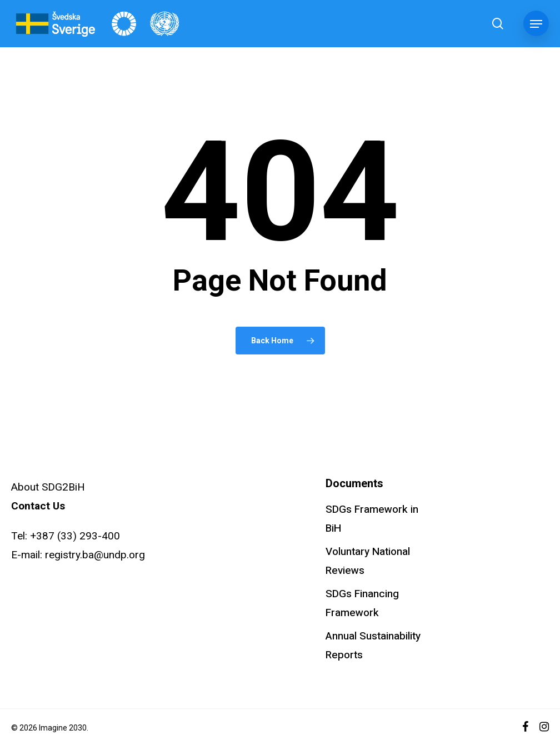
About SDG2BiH (48, 487)
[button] (536, 24)
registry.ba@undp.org (95, 555)
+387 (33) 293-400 (75, 536)
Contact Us (38, 506)
